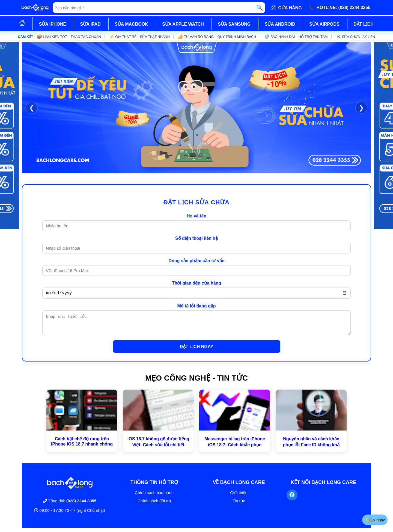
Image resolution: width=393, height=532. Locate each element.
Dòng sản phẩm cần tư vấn (196, 261)
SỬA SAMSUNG (234, 24)
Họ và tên (196, 216)
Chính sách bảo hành (154, 497)
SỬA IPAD (90, 24)
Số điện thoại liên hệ (196, 238)
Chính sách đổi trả (154, 505)
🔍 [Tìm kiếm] (260, 8)
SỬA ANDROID (280, 24)
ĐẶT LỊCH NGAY (197, 351)
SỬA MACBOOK (131, 24)
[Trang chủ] (35, 8)
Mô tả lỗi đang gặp (197, 307)
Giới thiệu (239, 497)
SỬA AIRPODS (324, 24)
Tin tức (239, 505)
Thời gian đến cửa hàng (196, 283)
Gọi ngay (375, 520)
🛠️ (286, 8)
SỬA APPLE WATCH (183, 24)
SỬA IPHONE (53, 24)
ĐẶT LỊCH (364, 24)
